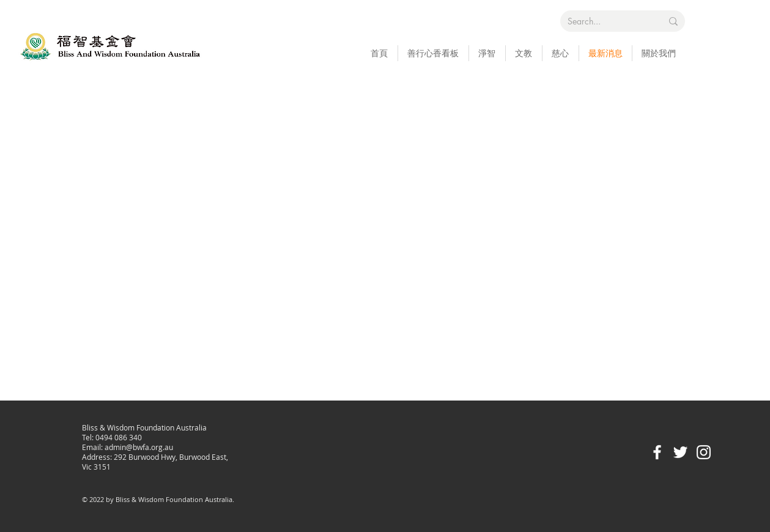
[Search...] (605, 21)
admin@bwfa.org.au (139, 447)
